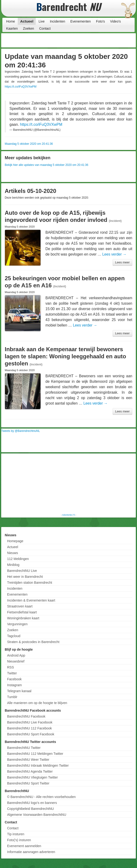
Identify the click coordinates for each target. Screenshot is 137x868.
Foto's (101, 21)
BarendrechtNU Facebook (26, 716)
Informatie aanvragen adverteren (31, 852)
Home (11, 21)
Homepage (15, 541)
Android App (16, 655)
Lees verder (114, 254)
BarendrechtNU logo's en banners (32, 803)
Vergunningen (17, 624)
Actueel (27, 21)
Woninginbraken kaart (23, 618)
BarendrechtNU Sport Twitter (28, 783)
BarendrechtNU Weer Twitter (28, 760)
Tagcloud (14, 636)
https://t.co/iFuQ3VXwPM (21, 87)
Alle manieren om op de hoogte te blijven (37, 703)
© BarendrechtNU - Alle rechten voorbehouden (41, 797)
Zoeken (29, 28)
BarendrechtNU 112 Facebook (29, 728)
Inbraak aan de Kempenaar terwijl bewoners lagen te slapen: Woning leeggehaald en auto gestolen (65, 356)
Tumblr (12, 697)
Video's (115, 21)
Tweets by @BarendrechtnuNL (21, 431)
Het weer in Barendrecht (25, 577)
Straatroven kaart (20, 606)
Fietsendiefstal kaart (22, 612)
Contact (45, 28)
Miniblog (13, 565)
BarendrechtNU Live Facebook (30, 722)
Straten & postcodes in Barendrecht (33, 642)
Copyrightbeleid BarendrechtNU (31, 809)
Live (42, 21)
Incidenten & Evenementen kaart (31, 600)
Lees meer (122, 262)
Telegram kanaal (19, 691)
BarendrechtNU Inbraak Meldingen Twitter (38, 765)
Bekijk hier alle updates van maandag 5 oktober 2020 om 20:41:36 (46, 165)
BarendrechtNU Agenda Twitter (30, 771)
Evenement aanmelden (24, 846)
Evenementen (80, 21)
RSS (11, 667)
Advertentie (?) (68, 515)
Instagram (14, 685)
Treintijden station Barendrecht (30, 583)
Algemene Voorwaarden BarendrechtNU (37, 815)
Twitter (12, 673)
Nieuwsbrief (16, 661)
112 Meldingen (18, 559)
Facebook (14, 679)
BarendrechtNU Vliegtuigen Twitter (33, 777)
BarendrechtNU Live (22, 571)
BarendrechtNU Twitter (24, 748)
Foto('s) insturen (19, 840)
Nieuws (13, 553)
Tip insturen (16, 834)
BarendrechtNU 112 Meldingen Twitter (35, 754)
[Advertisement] (97, 40)
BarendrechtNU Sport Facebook (31, 734)
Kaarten (12, 28)
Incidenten (58, 21)
